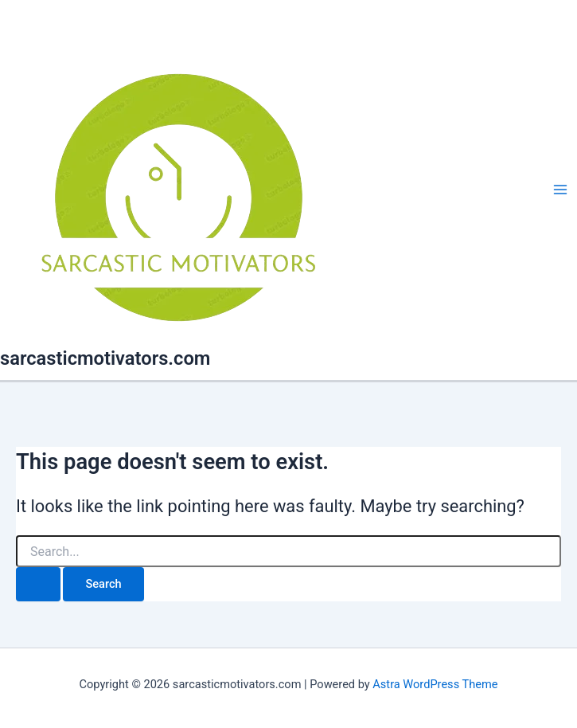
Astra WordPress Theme (435, 684)
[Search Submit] (38, 584)
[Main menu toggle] (560, 190)
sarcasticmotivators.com (105, 358)
